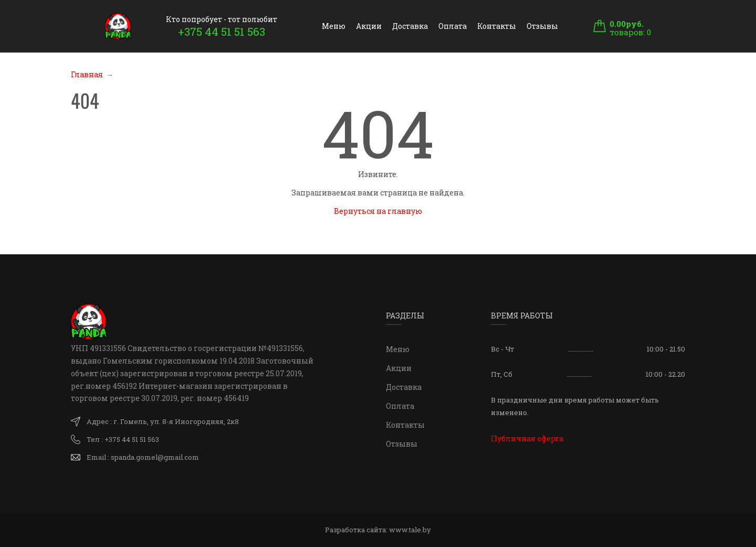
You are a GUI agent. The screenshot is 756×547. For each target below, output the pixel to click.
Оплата (453, 26)
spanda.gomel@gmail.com (155, 457)
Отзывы (542, 26)
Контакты (497, 26)
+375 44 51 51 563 (222, 32)
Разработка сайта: (378, 530)
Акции (369, 26)
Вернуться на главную (378, 211)
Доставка (410, 26)
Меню (334, 26)
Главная (87, 74)
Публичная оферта (527, 438)
